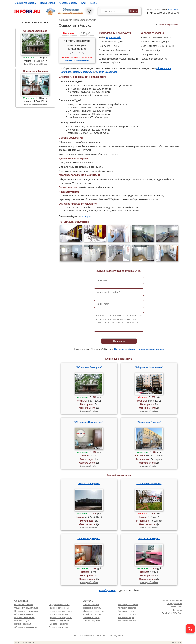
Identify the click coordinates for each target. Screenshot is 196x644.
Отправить (119, 341)
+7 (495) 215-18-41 (77, 49)
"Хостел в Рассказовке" (149, 484)
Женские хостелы (92, 617)
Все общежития (107, 591)
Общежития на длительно (26, 608)
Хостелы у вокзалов (127, 608)
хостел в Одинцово (83, 72)
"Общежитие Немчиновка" (149, 367)
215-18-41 (157, 9)
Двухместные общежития (60, 617)
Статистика (176, 642)
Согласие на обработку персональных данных (139, 349)
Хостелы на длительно (128, 621)
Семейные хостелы (92, 614)
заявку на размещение (77, 60)
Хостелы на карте (126, 617)
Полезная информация (171, 600)
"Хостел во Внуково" (89, 484)
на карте (86, 216)
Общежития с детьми (59, 627)
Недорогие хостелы (92, 608)
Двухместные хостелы (94, 611)
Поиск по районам (23, 624)
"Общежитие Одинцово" (89, 367)
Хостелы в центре (126, 611)
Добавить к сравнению (168, 25)
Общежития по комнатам (26, 627)
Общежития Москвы (26, 3)
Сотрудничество (174, 604)
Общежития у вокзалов (59, 614)
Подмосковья (48, 3)
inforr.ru (30, 642)
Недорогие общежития (59, 605)
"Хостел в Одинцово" (89, 538)
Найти (134, 11)
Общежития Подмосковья (26, 611)
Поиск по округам (22, 621)
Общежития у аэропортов (61, 611)
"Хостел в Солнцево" (149, 538)
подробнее (93, 411)
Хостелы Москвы (68, 3)
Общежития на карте (24, 614)
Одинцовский (113, 37)
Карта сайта (176, 607)
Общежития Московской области (77, 20)
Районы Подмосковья (59, 608)
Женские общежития (58, 624)
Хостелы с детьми (92, 621)
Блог (84, 3)
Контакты (173, 10)
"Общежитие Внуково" (149, 422)
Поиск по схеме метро (24, 617)
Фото (83, 411)
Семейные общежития (59, 621)
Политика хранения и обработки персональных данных (98, 636)
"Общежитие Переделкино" (89, 422)
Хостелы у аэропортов (128, 605)
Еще (94, 3)
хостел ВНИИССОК (107, 72)
